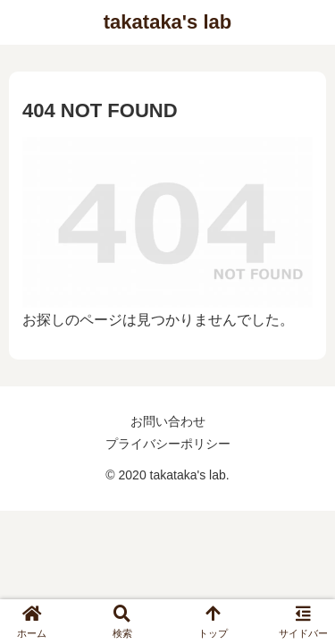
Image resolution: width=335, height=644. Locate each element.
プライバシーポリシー (168, 444)
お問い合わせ (168, 421)
